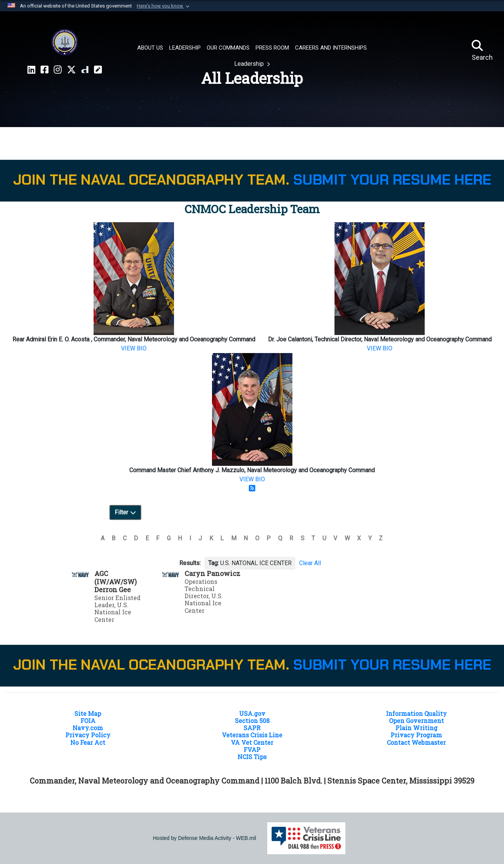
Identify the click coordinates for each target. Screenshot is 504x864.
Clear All (310, 563)
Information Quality (416, 713)
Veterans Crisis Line (252, 735)
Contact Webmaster (416, 742)
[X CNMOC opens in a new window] (71, 70)
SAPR (252, 728)
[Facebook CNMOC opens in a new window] (45, 70)
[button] (164, 6)
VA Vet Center (252, 742)
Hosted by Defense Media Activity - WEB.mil (205, 838)
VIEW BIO (134, 348)
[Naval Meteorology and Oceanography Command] (65, 42)
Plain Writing (416, 728)
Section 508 (252, 721)
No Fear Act (88, 742)
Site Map (88, 713)
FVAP (252, 750)
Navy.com (88, 728)
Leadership (250, 64)
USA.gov (252, 713)
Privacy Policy (88, 735)
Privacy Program (416, 735)
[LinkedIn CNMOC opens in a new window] (31, 70)
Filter (125, 512)
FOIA (88, 721)
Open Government (416, 721)
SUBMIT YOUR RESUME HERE (392, 180)
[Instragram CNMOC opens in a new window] (58, 70)
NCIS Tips (252, 757)
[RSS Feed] (252, 488)
